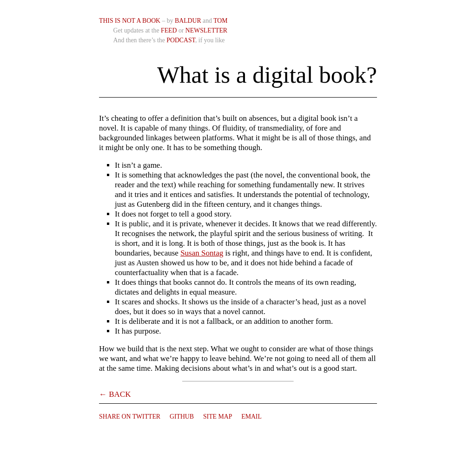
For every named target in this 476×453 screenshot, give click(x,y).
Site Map (218, 417)
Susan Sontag (202, 253)
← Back (115, 394)
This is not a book (130, 21)
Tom (220, 21)
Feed (169, 30)
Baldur (188, 21)
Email (251, 417)
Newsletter (206, 30)
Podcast (181, 40)
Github (182, 417)
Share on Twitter (130, 417)
